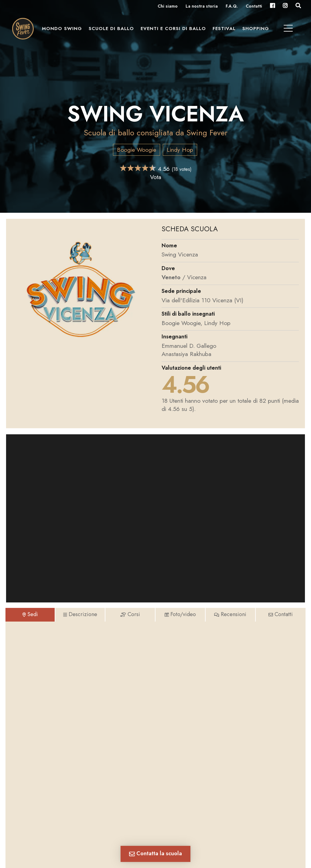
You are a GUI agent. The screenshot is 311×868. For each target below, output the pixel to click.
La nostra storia (202, 6)
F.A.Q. (232, 6)
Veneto (171, 277)
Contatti (254, 6)
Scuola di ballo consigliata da (156, 132)
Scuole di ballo (113, 31)
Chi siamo (168, 6)
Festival (226, 31)
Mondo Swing (63, 31)
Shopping (257, 31)
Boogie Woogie (137, 150)
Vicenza (198, 277)
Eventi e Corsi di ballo (175, 31)
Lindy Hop (180, 150)
